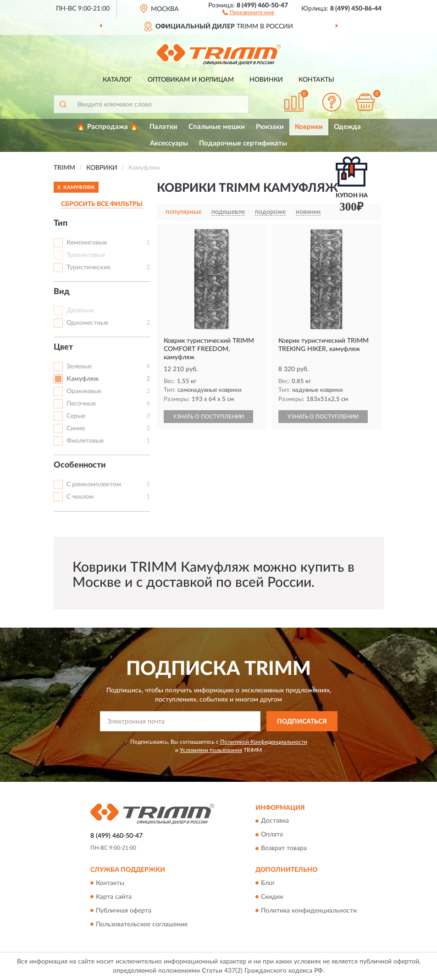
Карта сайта (114, 897)
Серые (76, 416)
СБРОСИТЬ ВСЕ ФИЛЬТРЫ (102, 204)
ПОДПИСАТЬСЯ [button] (302, 722)
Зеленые (79, 367)
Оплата (272, 835)
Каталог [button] (117, 80)
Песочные (81, 404)
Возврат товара (284, 849)
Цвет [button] (63, 347)
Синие (76, 429)
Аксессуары (169, 143)
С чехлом (80, 497)
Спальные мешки (217, 127)
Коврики (309, 127)
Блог (268, 883)
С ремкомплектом (94, 484)
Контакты (316, 80)
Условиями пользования (211, 750)
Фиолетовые (85, 441)
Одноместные (87, 323)
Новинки (266, 80)
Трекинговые (86, 255)
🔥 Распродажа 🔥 (108, 127)
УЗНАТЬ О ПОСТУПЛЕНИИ (208, 417)
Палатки (163, 127)
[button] (248, 12)
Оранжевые (84, 391)
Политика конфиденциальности (309, 911)
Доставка (275, 821)
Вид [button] (62, 292)
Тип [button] (61, 223)
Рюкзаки (270, 127)
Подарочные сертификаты (243, 143)
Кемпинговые (87, 243)
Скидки (272, 897)
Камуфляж (83, 379)
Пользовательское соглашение (142, 924)
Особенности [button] (80, 465)
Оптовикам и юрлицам (191, 80)
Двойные (80, 311)
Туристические (89, 267)
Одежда (347, 127)
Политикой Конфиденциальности (264, 742)
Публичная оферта (124, 911)
